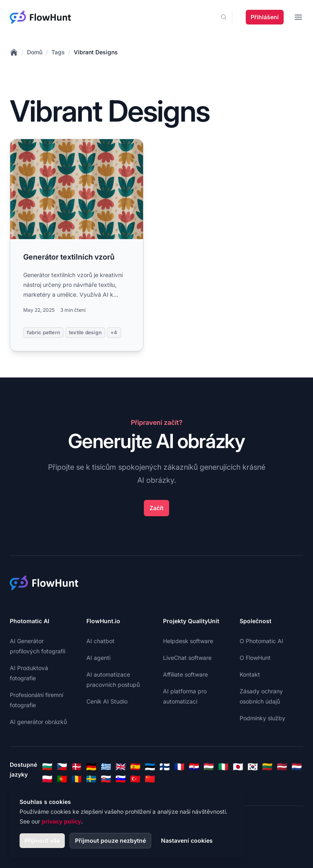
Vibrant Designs (96, 52)
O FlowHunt (255, 658)
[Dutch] (297, 767)
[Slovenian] (121, 779)
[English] (121, 767)
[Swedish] (91, 779)
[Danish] (77, 767)
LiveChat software (187, 658)
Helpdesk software (188, 641)
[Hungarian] (209, 767)
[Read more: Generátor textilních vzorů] (77, 245)
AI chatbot (100, 641)
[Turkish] (135, 779)
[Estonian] (150, 767)
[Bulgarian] (47, 767)
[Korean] (253, 767)
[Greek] (106, 767)
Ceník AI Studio (107, 701)
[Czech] (62, 767)
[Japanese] (238, 767)
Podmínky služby (262, 718)
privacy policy (61, 821)
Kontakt (250, 674)
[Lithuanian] (267, 767)
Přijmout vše (42, 840)
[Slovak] (106, 779)
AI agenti (98, 658)
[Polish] (47, 779)
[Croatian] (194, 767)
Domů (35, 52)
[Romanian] (77, 779)
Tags (58, 52)
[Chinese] (150, 779)
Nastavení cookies (187, 840)
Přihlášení (265, 17)
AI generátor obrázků (38, 722)
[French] (179, 767)
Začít (156, 508)
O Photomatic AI (261, 641)
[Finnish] (165, 767)
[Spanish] (135, 767)
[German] (91, 767)
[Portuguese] (62, 779)
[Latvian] (282, 767)
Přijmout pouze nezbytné (110, 840)
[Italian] (223, 767)
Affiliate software (185, 674)
